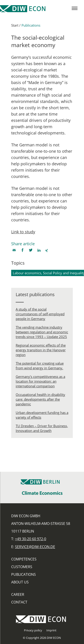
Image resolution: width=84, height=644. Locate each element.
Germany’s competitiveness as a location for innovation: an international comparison (40, 383)
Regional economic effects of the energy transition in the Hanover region (41, 352)
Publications (31, 27)
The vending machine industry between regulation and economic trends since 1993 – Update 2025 (42, 334)
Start (15, 27)
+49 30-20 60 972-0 (31, 539)
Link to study (23, 233)
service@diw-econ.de (35, 547)
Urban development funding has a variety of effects (42, 417)
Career (18, 594)
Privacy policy (33, 630)
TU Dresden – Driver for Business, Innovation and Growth (42, 430)
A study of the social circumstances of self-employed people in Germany (40, 316)
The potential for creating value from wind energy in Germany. (40, 367)
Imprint (51, 630)
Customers (22, 567)
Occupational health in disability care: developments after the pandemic (40, 401)
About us (20, 582)
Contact (19, 602)
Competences (24, 559)
